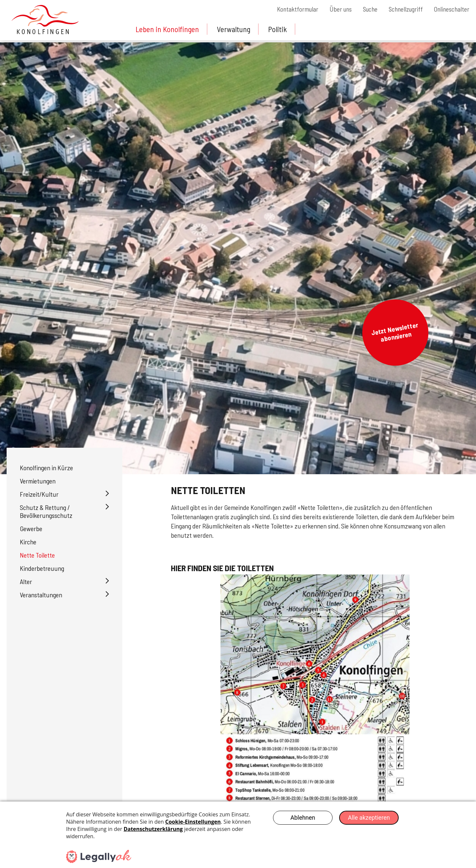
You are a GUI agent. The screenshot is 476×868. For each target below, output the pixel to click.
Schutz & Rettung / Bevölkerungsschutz (46, 511)
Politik (280, 29)
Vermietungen (38, 481)
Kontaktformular (290, 9)
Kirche (28, 542)
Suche (366, 9)
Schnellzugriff (403, 9)
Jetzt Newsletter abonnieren (395, 332)
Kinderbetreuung (42, 568)
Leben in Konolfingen (168, 29)
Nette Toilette (37, 555)
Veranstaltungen (41, 595)
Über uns (335, 9)
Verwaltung (236, 29)
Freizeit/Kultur (39, 494)
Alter (26, 581)
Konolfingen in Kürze (46, 468)
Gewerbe (31, 528)
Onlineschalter (451, 9)
